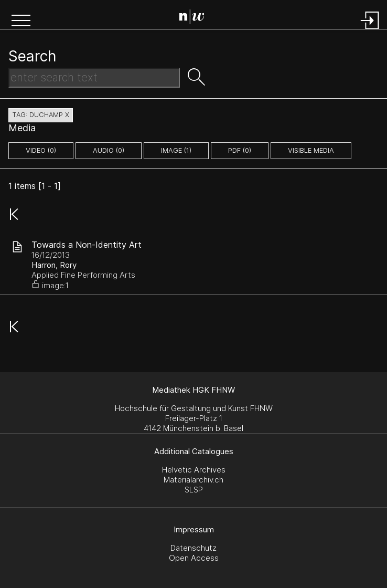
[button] (21, 22)
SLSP (194, 490)
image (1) (176, 150)
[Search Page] (196, 18)
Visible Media (311, 150)
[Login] (370, 30)
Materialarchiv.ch (193, 480)
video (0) (41, 150)
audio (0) (109, 150)
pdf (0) (240, 150)
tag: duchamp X (41, 115)
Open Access (194, 558)
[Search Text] (94, 78)
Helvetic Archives (194, 470)
